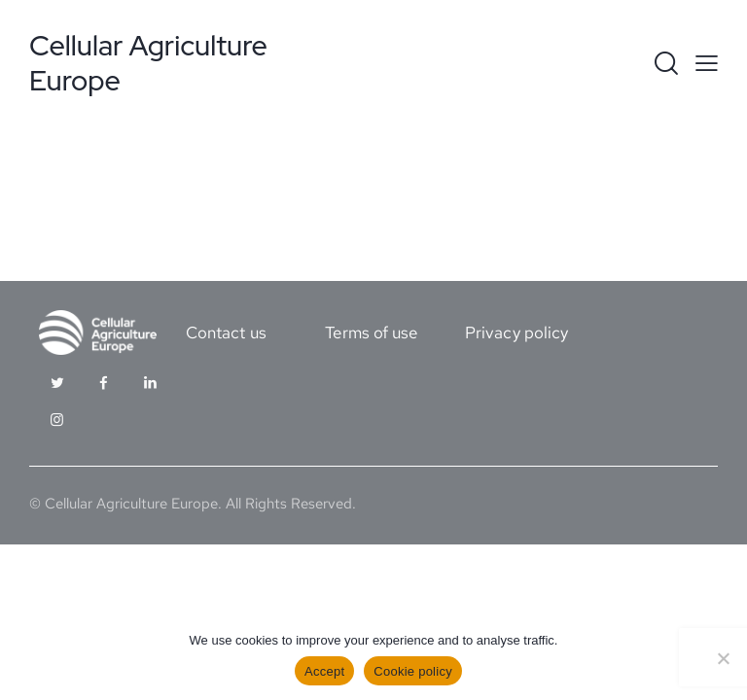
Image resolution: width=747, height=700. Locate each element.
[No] (723, 658)
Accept (324, 671)
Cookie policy (413, 671)
